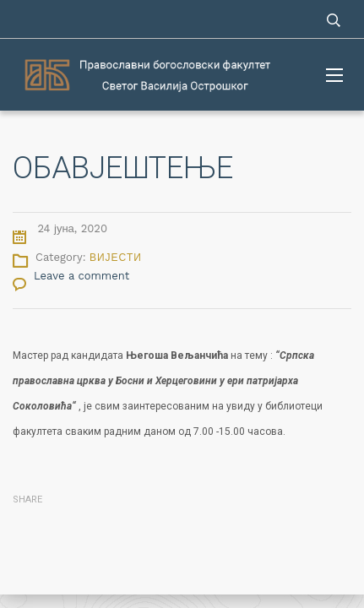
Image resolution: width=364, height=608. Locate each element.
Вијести (116, 258)
